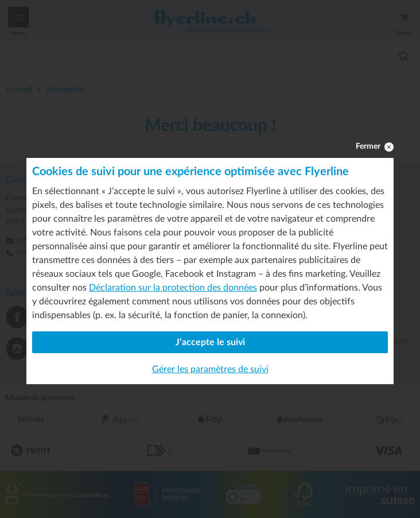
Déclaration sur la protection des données (173, 288)
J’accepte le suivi (210, 342)
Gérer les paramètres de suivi (210, 369)
